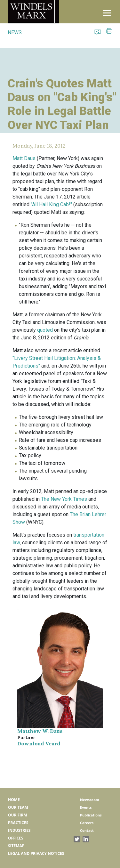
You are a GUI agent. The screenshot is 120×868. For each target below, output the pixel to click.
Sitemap (16, 846)
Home (14, 800)
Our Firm (17, 815)
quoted (45, 330)
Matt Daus (24, 158)
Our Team (18, 807)
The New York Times (64, 499)
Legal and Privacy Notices (36, 853)
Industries (19, 830)
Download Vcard (39, 743)
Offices (16, 838)
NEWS (15, 32)
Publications (91, 815)
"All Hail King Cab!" (51, 204)
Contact (87, 830)
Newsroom (90, 800)
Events (86, 807)
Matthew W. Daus (40, 731)
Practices (18, 823)
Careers (87, 823)
